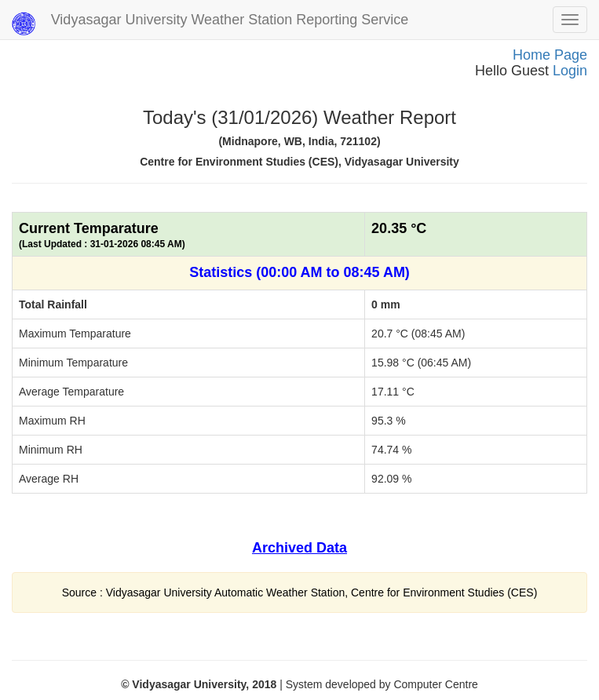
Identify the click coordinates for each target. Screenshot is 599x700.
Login (570, 71)
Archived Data (299, 548)
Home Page (550, 55)
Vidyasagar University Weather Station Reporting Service (210, 24)
